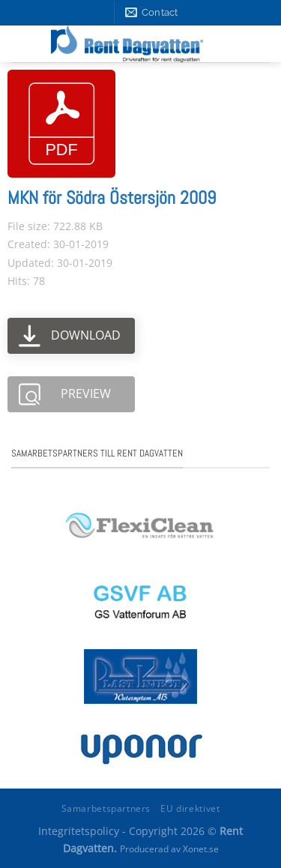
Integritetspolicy (79, 831)
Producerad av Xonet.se (169, 849)
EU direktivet (190, 808)
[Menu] (256, 44)
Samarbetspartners (106, 808)
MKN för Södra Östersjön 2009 (112, 198)
